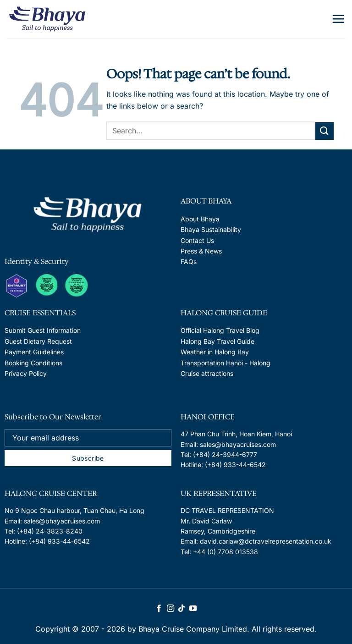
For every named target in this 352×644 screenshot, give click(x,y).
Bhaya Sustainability (211, 229)
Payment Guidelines (34, 352)
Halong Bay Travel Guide (217, 341)
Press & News (201, 251)
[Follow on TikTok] (181, 609)
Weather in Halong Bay (215, 352)
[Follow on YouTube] (193, 609)
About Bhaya (200, 219)
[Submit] (324, 131)
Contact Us (197, 240)
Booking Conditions (33, 363)
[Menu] (338, 19)
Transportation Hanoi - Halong (225, 363)
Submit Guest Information (43, 330)
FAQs (189, 261)
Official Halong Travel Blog (220, 330)
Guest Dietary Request (38, 341)
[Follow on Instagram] (170, 609)
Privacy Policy (26, 373)
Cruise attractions (207, 373)
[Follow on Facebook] (159, 609)
